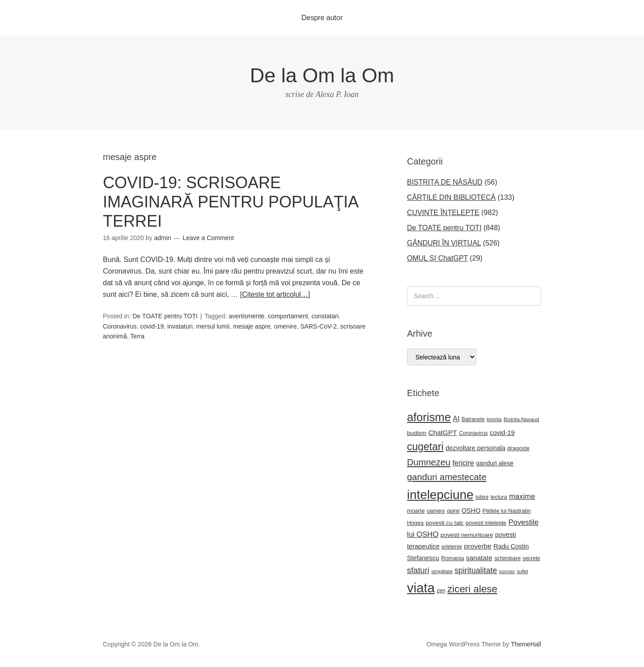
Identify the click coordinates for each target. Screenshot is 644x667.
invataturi (180, 326)
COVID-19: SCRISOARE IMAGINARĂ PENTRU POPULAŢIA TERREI (230, 202)
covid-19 (152, 326)
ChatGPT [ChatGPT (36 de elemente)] (443, 433)
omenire (286, 326)
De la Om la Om (322, 75)
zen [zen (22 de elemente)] (441, 591)
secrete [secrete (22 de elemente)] (532, 558)
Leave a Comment (208, 238)
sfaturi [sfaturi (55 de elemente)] (418, 570)
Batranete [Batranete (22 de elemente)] (473, 419)
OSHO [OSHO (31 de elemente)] (471, 511)
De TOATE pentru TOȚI (165, 316)
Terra (137, 336)
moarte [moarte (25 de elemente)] (416, 511)
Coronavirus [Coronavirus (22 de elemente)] (473, 433)
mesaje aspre (252, 326)
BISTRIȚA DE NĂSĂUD (445, 182)
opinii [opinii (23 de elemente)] (453, 511)
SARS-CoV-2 (318, 326)
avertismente (246, 316)
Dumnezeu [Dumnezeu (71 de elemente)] (429, 462)
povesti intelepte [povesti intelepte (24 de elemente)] (486, 523)
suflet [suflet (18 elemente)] (522, 571)
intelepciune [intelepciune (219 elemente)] (440, 495)
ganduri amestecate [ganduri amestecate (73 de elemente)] (447, 477)
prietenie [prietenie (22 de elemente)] (452, 547)
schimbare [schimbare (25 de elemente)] (507, 558)
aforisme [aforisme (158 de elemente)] (429, 417)
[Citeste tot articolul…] (275, 294)
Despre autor (322, 18)
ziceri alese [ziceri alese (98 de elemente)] (472, 589)
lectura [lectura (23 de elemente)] (499, 497)
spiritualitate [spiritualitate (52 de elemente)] (476, 570)
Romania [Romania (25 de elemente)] (452, 558)
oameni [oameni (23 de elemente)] (436, 511)
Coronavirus (120, 326)
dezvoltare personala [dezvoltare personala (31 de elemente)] (475, 448)
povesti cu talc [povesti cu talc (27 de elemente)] (445, 523)
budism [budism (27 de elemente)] (417, 433)
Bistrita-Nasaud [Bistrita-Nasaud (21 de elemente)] (521, 419)
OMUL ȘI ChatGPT (437, 258)
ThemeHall (526, 644)
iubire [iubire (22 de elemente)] (482, 497)
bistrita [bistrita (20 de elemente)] (494, 419)
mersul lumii (213, 326)
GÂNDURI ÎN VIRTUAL (444, 243)
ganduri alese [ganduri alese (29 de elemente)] (495, 463)
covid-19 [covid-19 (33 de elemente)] (502, 433)
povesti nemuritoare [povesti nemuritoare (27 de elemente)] (467, 535)
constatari (325, 316)
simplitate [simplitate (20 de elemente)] (442, 571)
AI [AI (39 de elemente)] (456, 419)
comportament (288, 316)
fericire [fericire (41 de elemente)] (464, 463)
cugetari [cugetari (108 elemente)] (425, 447)
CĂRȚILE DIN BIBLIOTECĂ (451, 197)
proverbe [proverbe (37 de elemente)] (478, 546)
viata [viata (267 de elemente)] (421, 588)
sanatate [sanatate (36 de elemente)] (479, 558)
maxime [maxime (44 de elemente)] (522, 496)
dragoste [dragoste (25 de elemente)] (518, 448)
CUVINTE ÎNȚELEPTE (443, 213)
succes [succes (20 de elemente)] (507, 571)
